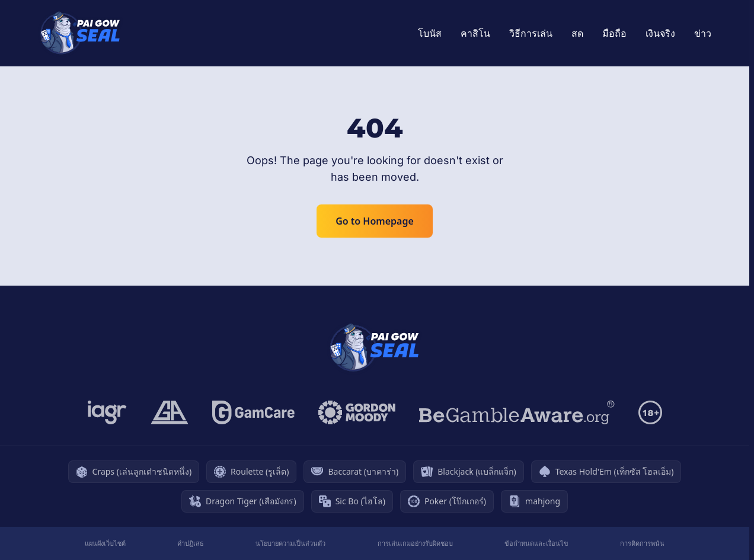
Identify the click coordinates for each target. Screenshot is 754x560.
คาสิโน (475, 33)
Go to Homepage (375, 221)
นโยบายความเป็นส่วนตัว (290, 543)
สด (577, 33)
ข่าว (703, 33)
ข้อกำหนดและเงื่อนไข (536, 543)
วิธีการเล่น (531, 33)
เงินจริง (660, 33)
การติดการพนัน (642, 543)
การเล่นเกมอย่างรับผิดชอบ (415, 543)
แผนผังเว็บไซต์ (105, 543)
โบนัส (430, 33)
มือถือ (614, 33)
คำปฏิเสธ (191, 543)
